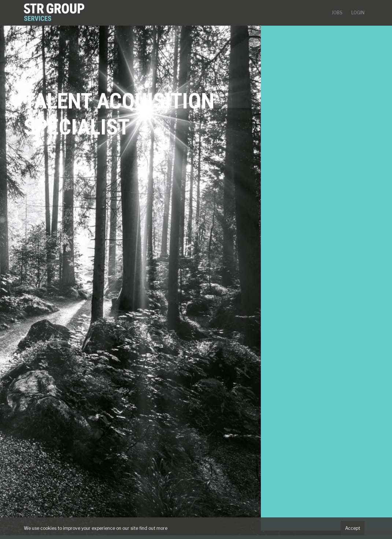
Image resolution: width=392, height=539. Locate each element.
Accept (353, 528)
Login (358, 13)
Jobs (337, 13)
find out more (153, 528)
